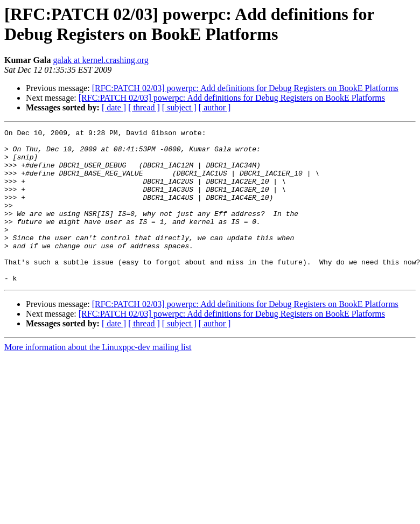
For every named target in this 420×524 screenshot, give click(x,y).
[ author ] (215, 107)
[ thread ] (144, 107)
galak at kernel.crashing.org (100, 60)
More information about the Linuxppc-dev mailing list (98, 378)
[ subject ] (179, 107)
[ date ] (114, 107)
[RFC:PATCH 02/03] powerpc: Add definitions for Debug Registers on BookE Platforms (245, 88)
